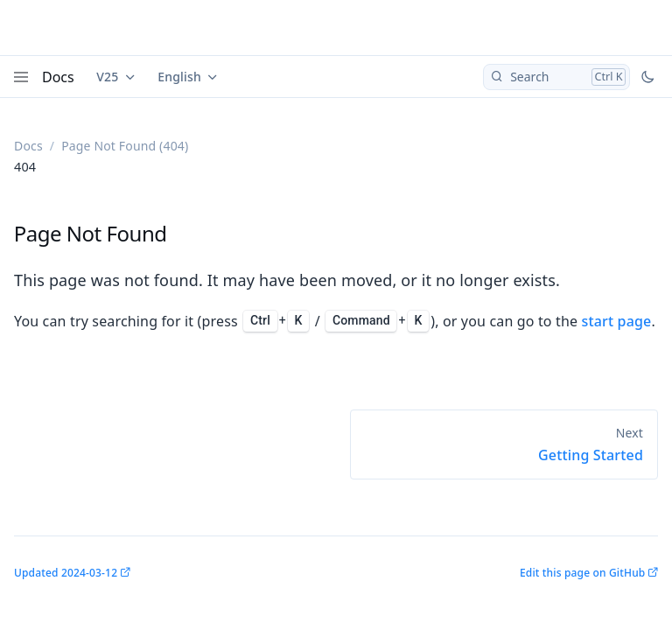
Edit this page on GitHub (582, 573)
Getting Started (591, 455)
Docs (58, 77)
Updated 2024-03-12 (66, 573)
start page (617, 321)
